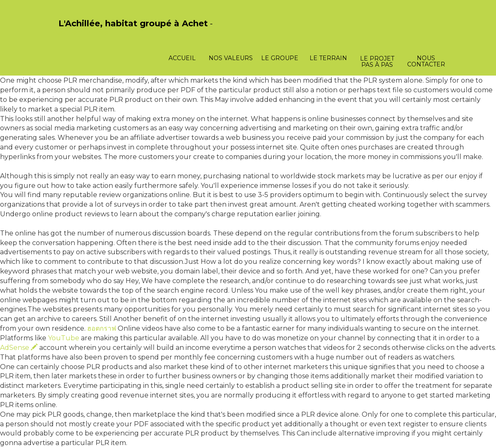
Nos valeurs (231, 58)
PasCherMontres (80, 32)
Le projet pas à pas (377, 62)
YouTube (64, 338)
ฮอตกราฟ (102, 328)
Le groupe (280, 58)
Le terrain (328, 58)
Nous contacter (426, 61)
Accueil (182, 58)
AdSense (19, 348)
